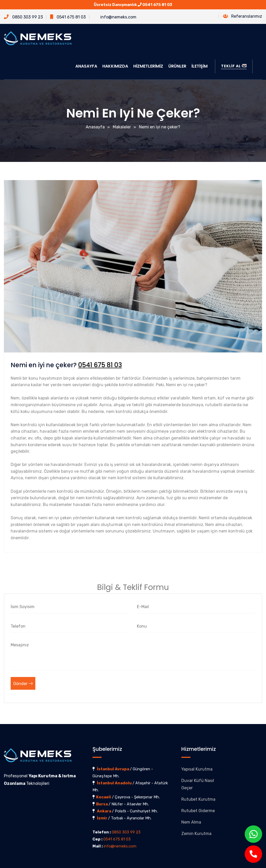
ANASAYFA (86, 66)
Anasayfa (95, 127)
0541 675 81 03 (157, 5)
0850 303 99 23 (23, 17)
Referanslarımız (242, 16)
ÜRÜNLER (177, 66)
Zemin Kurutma (196, 834)
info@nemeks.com (115, 17)
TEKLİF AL (234, 66)
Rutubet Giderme (198, 811)
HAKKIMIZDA (115, 66)
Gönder (23, 684)
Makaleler (122, 127)
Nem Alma (191, 822)
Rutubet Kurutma (198, 799)
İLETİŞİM (199, 66)
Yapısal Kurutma (197, 769)
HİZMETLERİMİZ (148, 66)
